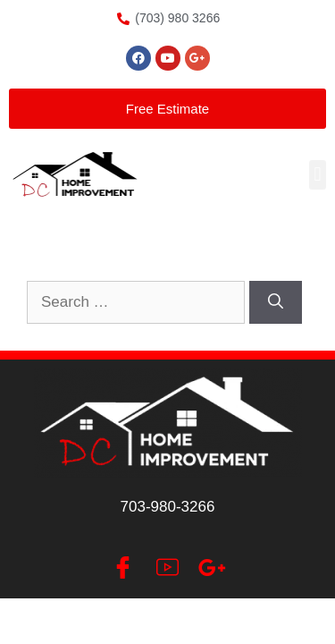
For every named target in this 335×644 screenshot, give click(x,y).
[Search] (276, 302)
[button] (318, 175)
